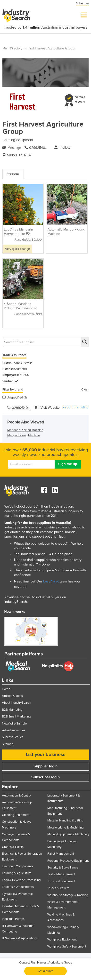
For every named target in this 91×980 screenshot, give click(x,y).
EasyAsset (51, 581)
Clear (85, 390)
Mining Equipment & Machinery (68, 834)
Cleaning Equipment (16, 815)
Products (13, 174)
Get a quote (45, 971)
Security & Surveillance (63, 868)
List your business (46, 755)
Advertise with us (14, 730)
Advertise (82, 3)
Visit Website (50, 408)
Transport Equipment (61, 881)
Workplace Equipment (62, 940)
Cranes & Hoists (13, 847)
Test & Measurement (61, 874)
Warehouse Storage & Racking (68, 895)
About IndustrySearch (17, 703)
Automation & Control (17, 796)
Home (6, 689)
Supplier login (45, 766)
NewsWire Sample (14, 724)
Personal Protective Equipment (68, 861)
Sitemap (8, 744)
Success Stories (13, 737)
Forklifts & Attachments (18, 887)
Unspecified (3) (15, 398)
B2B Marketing (12, 710)
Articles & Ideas (12, 696)
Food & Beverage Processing (21, 880)
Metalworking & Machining (65, 828)
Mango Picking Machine (24, 435)
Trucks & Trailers (58, 888)
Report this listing (75, 407)
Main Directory (12, 48)
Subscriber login (45, 777)
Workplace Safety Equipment (67, 947)
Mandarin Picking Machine (25, 430)
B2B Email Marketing (16, 717)
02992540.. (38, 148)
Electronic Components (18, 866)
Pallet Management (61, 854)
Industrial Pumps (13, 919)
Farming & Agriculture (17, 873)
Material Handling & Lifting (65, 821)
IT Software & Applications (20, 938)
